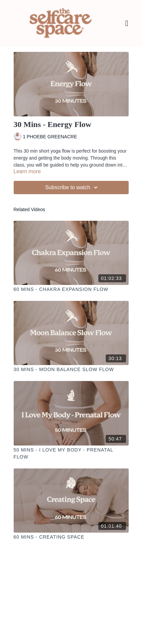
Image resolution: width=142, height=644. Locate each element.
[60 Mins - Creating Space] (71, 537)
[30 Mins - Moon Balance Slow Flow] (71, 370)
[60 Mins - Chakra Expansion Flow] (71, 289)
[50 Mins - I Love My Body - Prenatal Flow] (71, 453)
